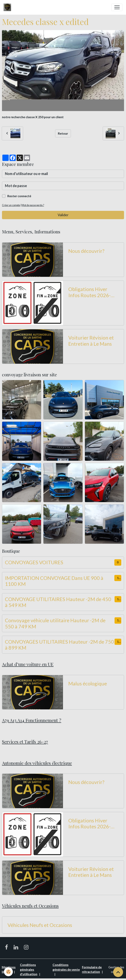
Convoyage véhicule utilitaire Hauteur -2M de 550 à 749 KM (55, 623)
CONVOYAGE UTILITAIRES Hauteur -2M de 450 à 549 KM (58, 602)
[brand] (8, 7)
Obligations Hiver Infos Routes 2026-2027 (89, 292)
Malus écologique (88, 683)
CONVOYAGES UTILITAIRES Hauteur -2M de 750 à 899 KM (59, 645)
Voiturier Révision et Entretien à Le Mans (91, 341)
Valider (63, 215)
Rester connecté (19, 196)
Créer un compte (11, 205)
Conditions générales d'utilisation (29, 969)
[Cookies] (8, 972)
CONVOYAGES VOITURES (34, 562)
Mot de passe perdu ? (33, 205)
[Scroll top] (118, 972)
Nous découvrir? (86, 251)
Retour (63, 133)
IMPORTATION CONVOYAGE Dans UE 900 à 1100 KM (54, 581)
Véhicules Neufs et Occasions (40, 925)
